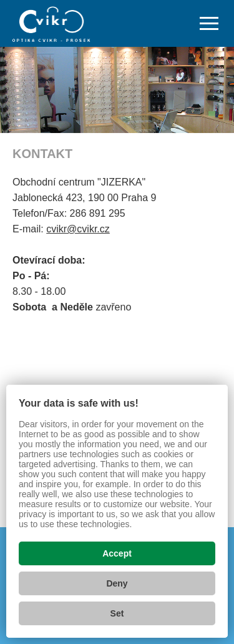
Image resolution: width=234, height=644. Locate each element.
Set (117, 613)
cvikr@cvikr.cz (78, 229)
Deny (117, 583)
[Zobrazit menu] (209, 24)
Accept (117, 553)
